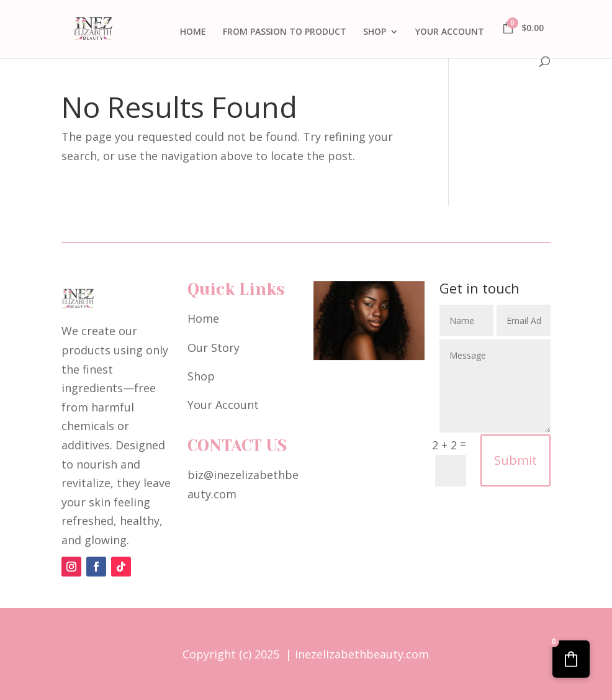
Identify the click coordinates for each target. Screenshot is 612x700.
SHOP (375, 32)
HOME (193, 32)
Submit (515, 460)
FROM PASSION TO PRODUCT (285, 32)
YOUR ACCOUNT (450, 32)
